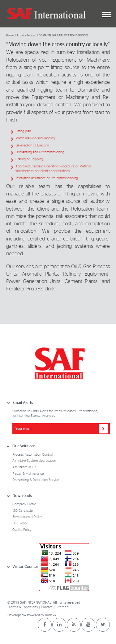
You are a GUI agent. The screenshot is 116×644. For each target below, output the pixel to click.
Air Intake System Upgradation (34, 461)
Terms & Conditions (24, 607)
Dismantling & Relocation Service (36, 480)
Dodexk (51, 615)
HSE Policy (20, 523)
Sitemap (62, 607)
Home (10, 35)
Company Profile (24, 504)
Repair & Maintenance (28, 474)
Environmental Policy (27, 517)
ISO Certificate (23, 511)
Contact (47, 607)
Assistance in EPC (25, 467)
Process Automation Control (32, 455)
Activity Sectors (26, 35)
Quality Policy (22, 530)
